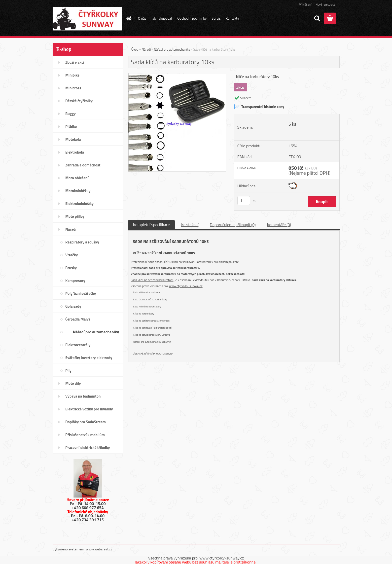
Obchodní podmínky (192, 18)
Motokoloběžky (78, 191)
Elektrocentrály (78, 345)
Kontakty (233, 18)
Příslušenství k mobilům (85, 435)
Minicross (73, 88)
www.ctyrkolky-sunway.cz (186, 286)
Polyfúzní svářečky (81, 293)
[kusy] (244, 201)
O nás (142, 18)
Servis (216, 18)
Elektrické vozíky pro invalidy (89, 409)
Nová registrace (325, 4)
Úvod (135, 49)
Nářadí (71, 229)
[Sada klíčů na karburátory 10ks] (177, 75)
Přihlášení (305, 4)
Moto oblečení (77, 178)
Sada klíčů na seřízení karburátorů (152, 280)
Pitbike (71, 127)
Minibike (73, 75)
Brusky (71, 268)
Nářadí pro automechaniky (96, 332)
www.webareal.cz (99, 549)
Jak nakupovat (162, 18)
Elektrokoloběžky (80, 204)
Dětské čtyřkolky (79, 101)
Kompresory (75, 281)
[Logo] (87, 19)
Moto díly (73, 383)
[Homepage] (128, 18)
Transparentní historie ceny (259, 107)
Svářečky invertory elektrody (89, 358)
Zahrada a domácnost (83, 165)
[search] (317, 18)
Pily (68, 371)
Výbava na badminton (83, 396)
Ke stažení (190, 225)
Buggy (71, 114)
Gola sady (73, 306)
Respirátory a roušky (82, 242)
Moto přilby (75, 216)
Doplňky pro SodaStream (86, 422)
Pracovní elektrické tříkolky (88, 448)
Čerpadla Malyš (78, 319)
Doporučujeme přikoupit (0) (233, 225)
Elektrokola (75, 152)
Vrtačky (72, 255)
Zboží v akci (75, 62)
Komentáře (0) (279, 225)
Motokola (73, 139)
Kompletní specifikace (152, 225)
